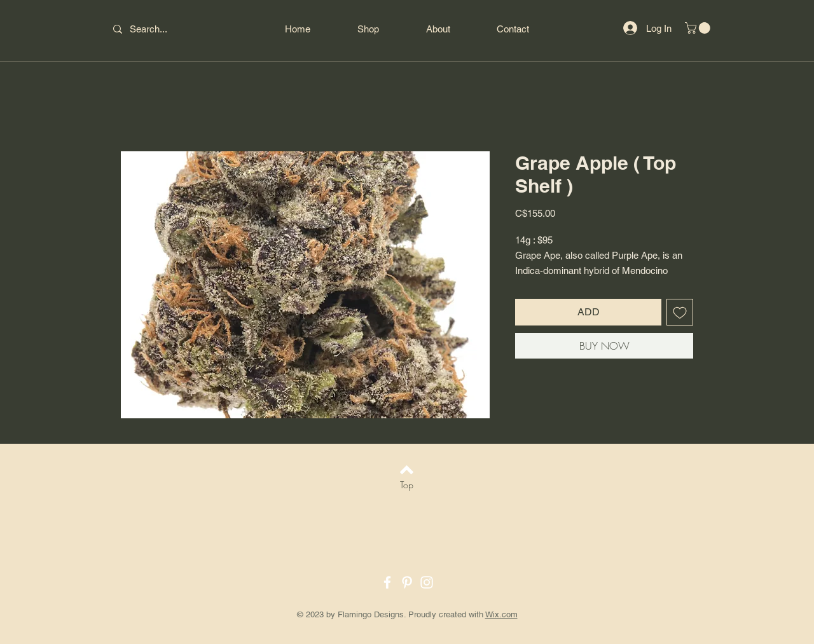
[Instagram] (427, 582)
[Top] (407, 485)
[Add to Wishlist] (680, 312)
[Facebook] (387, 582)
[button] (699, 28)
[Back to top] (407, 470)
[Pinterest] (407, 582)
